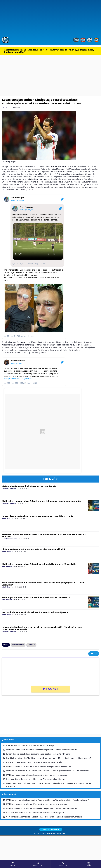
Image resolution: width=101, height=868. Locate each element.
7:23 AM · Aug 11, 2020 (26, 336)
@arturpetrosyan (18, 200)
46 (23, 264)
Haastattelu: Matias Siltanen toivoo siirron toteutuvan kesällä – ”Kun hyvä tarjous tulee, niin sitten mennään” (48, 51)
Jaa (94, 654)
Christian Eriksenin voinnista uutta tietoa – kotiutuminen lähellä (33, 549)
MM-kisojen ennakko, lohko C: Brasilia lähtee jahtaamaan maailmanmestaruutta (41, 501)
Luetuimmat (10, 794)
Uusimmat (9, 740)
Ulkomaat (31, 645)
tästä (4, 190)
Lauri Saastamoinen (10, 539)
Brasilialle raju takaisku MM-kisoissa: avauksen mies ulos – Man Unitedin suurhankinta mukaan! (44, 535)
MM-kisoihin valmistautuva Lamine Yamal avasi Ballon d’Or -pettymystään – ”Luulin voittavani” (43, 584)
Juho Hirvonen (7, 108)
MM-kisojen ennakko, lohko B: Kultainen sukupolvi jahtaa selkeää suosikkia (39, 564)
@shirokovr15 (17, 363)
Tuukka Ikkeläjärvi (9, 488)
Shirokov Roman (18, 645)
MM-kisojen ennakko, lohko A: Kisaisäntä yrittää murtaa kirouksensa (36, 597)
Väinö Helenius (8, 518)
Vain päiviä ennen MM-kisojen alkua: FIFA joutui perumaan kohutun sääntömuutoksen (44, 817)
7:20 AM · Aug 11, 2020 (36, 264)
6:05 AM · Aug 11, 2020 (28, 383)
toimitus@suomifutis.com (51, 829)
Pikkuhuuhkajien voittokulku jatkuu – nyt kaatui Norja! (29, 486)
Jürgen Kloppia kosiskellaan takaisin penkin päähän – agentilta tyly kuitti (38, 516)
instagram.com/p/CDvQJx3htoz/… (18, 379)
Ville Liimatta (7, 566)
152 (15, 383)
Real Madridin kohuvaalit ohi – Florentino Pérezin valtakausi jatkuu (35, 612)
